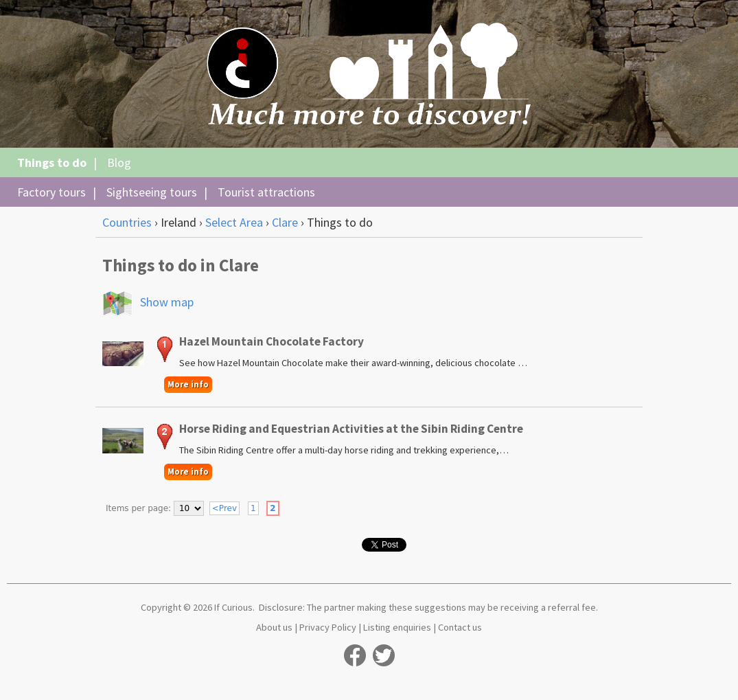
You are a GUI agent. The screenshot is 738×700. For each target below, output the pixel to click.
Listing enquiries (397, 627)
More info (188, 384)
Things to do (52, 162)
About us (274, 627)
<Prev (224, 508)
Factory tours (51, 192)
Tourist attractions (266, 192)
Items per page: (138, 508)
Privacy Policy (328, 627)
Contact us (460, 627)
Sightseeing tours (152, 192)
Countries (127, 222)
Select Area (234, 222)
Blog (119, 162)
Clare (285, 222)
